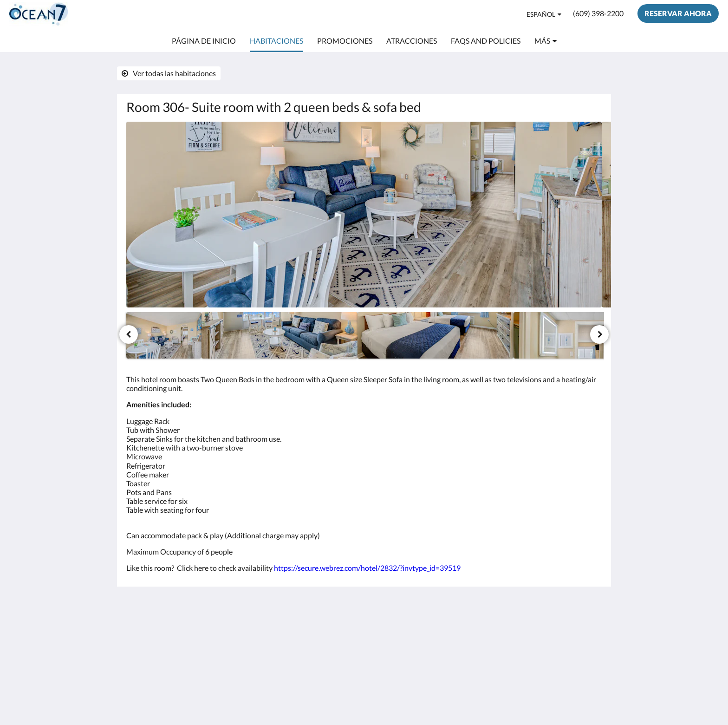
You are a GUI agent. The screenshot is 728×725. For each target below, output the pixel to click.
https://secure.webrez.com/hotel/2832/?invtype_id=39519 (367, 568)
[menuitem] (204, 41)
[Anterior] (129, 334)
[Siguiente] (599, 334)
